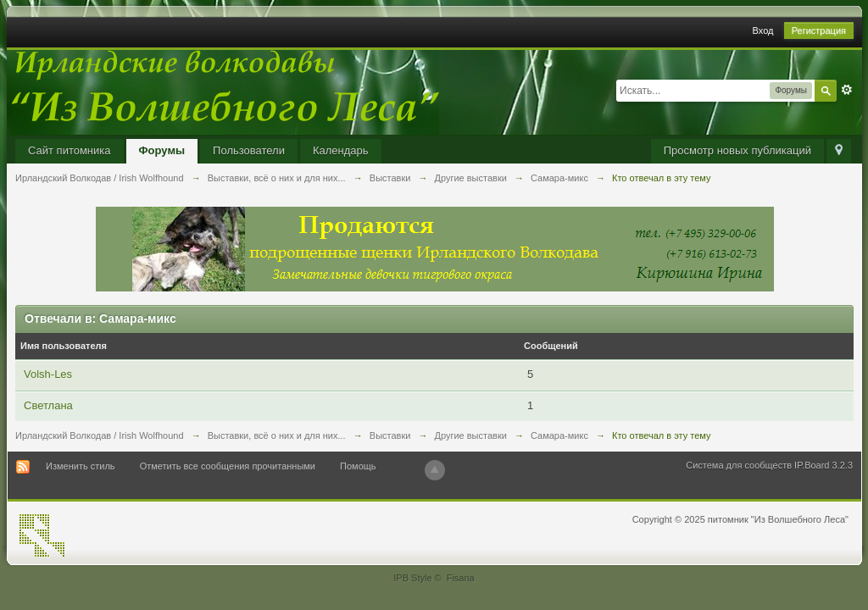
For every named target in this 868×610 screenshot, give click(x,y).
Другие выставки (471, 435)
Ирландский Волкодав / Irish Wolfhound (100, 435)
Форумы (162, 150)
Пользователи (249, 150)
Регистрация (819, 30)
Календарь (341, 150)
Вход (763, 30)
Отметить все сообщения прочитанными (228, 466)
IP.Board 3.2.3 (823, 465)
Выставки (390, 435)
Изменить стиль (81, 466)
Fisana (461, 578)
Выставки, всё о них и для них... (277, 435)
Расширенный (847, 90)
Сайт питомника (70, 150)
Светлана (48, 405)
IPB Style (412, 578)
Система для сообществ (739, 465)
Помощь (358, 466)
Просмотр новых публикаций (737, 150)
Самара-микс (559, 435)
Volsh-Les (48, 374)
